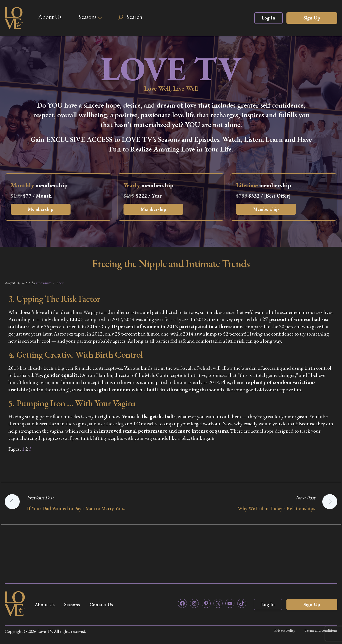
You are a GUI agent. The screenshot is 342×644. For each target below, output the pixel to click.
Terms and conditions (321, 630)
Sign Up (312, 18)
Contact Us (101, 605)
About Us (50, 17)
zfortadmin (44, 283)
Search (134, 17)
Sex (61, 283)
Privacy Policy (285, 630)
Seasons (88, 17)
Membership (41, 209)
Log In (268, 18)
